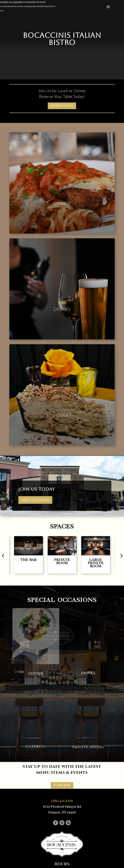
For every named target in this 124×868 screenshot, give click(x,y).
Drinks (62, 309)
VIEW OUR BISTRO (35, 500)
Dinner (62, 203)
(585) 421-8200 (62, 801)
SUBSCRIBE (62, 785)
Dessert (62, 415)
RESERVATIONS (62, 106)
